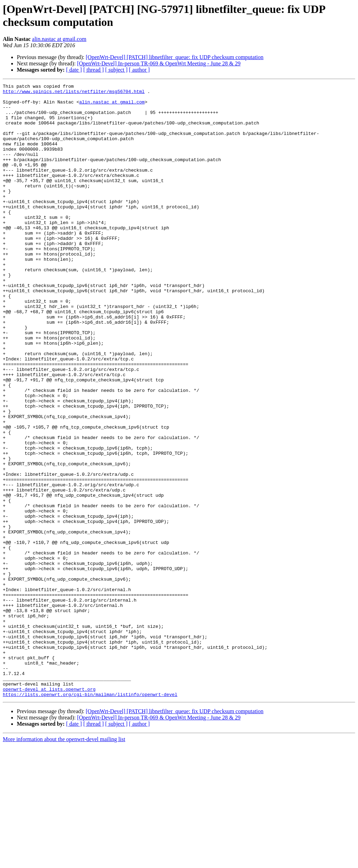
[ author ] (139, 70)
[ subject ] (116, 70)
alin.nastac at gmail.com (59, 39)
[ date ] (74, 70)
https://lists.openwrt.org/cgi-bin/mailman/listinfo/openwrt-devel (90, 817)
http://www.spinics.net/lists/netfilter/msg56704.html (74, 93)
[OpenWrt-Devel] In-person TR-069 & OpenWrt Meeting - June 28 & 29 (159, 63)
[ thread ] (94, 70)
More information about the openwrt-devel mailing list (64, 862)
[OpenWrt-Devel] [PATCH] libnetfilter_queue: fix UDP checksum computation (174, 57)
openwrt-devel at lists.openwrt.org (49, 811)
